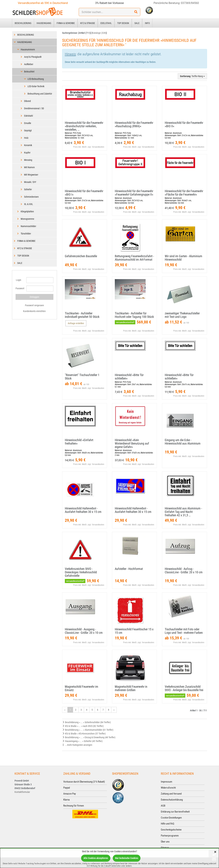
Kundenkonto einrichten (34, 311)
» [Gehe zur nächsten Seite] (114, 710)
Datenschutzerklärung (172, 800)
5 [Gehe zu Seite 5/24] (92, 710)
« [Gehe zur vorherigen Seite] (65, 710)
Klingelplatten (27, 211)
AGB (163, 806)
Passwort (20, 288)
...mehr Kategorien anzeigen (77, 745)
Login (19, 280)
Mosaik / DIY (30, 182)
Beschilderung (23, 23)
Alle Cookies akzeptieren (96, 858)
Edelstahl (106, 23)
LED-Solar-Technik (36, 86)
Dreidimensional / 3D (34, 108)
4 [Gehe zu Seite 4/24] (87, 710)
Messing (28, 160)
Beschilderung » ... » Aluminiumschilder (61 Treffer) (88, 730)
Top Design (123, 23)
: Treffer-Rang (192, 76)
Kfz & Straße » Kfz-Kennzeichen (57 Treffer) (84, 734)
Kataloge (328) (99, 33)
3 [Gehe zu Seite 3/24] (81, 710)
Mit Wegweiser (31, 175)
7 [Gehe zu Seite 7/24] (103, 710)
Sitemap (165, 848)
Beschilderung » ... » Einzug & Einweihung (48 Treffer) (89, 737)
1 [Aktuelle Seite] (70, 710)
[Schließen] (215, 852)
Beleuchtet (29, 72)
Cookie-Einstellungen (171, 818)
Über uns (165, 842)
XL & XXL (29, 204)
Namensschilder (28, 226)
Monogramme (27, 219)
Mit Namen (29, 167)
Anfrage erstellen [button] (76, 323)
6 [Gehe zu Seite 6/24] (98, 710)
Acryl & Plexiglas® (33, 57)
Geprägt (28, 130)
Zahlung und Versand (171, 794)
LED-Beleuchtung (36, 79)
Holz (26, 138)
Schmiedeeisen (31, 197)
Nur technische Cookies (127, 858)
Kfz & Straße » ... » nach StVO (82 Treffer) (83, 726)
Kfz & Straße (88, 23)
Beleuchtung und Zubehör (40, 94)
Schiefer (28, 189)
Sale (137, 23)
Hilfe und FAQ (168, 824)
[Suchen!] (136, 12)
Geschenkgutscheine (171, 830)
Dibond (27, 101)
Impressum (166, 782)
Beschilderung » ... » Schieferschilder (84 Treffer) (86, 722)
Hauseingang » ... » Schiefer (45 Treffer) (82, 741)
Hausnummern (28, 49)
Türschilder (26, 234)
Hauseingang (44, 23)
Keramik (28, 145)
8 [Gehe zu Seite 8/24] (109, 710)
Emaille (28, 123)
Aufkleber (29, 64)
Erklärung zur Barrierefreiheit (175, 812)
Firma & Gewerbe (66, 23)
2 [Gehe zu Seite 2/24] (76, 710)
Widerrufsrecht (168, 788)
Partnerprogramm (170, 836)
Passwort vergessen (34, 305)
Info (147, 23)
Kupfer (27, 153)
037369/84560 (190, 3)
